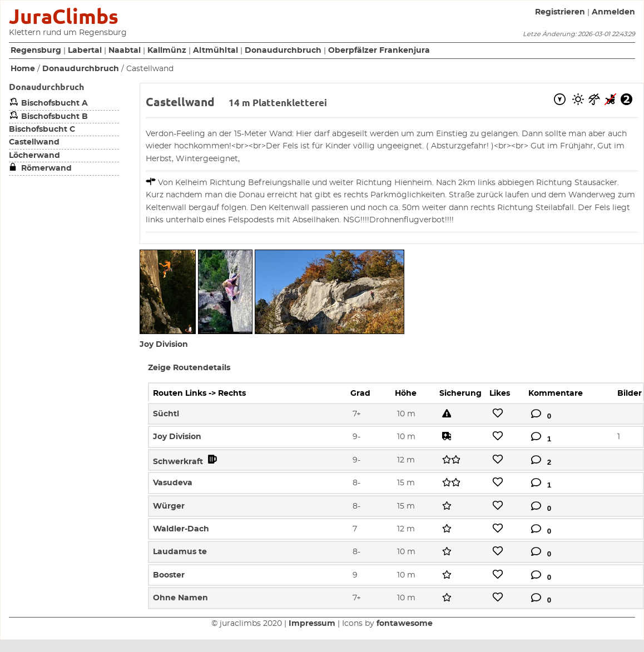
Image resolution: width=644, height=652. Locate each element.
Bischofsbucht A (48, 103)
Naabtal (125, 51)
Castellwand (34, 142)
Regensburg (36, 51)
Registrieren (560, 12)
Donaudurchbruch (283, 51)
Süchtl (166, 414)
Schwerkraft (186, 462)
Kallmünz (167, 51)
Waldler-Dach (181, 529)
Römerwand (40, 168)
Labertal (85, 51)
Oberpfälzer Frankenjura (379, 51)
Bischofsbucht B (48, 117)
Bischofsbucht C (42, 130)
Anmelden (613, 12)
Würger (169, 506)
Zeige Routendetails (189, 368)
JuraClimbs (64, 16)
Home (23, 69)
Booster (169, 575)
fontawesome (405, 624)
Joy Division (164, 345)
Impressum (312, 624)
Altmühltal (216, 51)
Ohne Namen (180, 598)
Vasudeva (173, 483)
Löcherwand (34, 156)
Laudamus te (180, 552)
